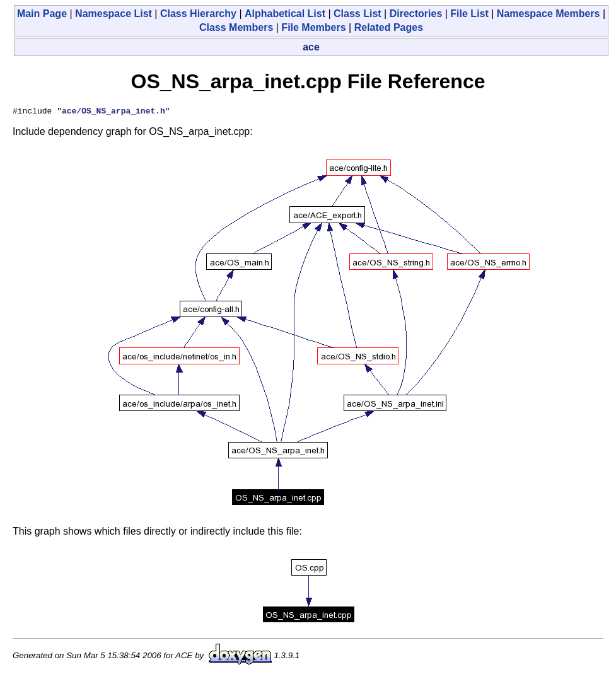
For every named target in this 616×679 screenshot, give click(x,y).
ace (311, 47)
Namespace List (113, 14)
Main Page (42, 14)
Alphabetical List (285, 14)
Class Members (236, 27)
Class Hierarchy (198, 14)
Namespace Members (549, 14)
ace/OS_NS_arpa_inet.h (113, 112)
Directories (416, 14)
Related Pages (389, 27)
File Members (313, 27)
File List (469, 14)
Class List (357, 14)
